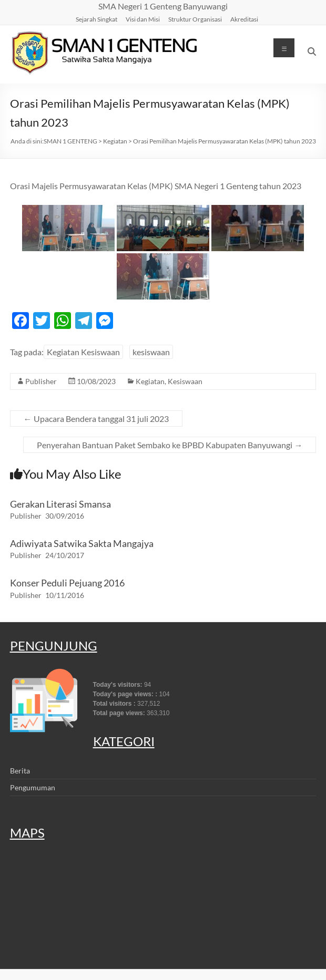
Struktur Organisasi (195, 19)
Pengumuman (33, 787)
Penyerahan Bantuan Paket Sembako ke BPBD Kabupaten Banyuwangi (170, 445)
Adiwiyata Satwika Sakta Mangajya (82, 543)
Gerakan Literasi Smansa (60, 504)
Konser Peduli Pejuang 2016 (67, 583)
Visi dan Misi (143, 19)
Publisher (41, 381)
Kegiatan (150, 381)
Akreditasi (244, 19)
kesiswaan (151, 352)
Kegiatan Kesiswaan (83, 352)
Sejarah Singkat (96, 19)
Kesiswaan (185, 381)
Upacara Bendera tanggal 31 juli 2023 (96, 419)
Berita (20, 771)
